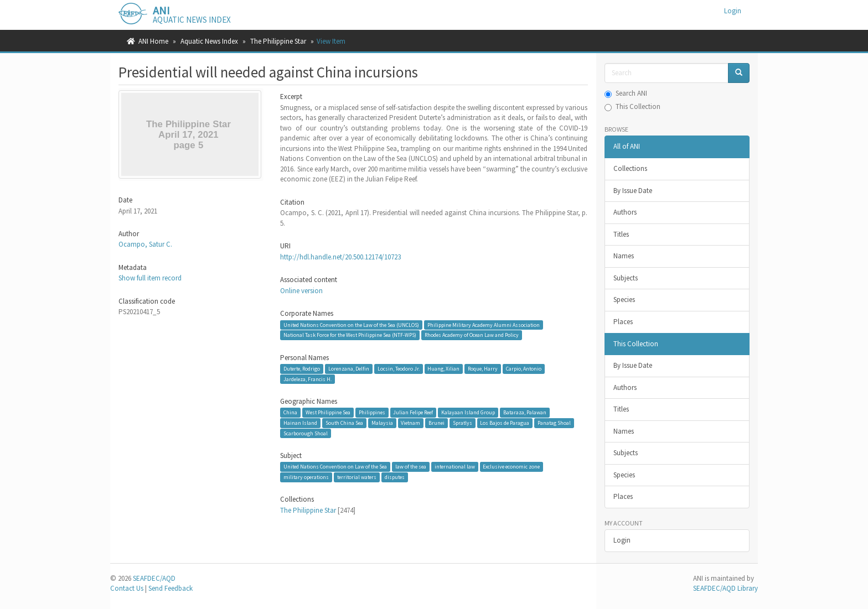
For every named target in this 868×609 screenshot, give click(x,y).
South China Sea (344, 423)
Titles (621, 234)
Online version (301, 291)
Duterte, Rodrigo (302, 369)
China (290, 412)
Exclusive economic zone (511, 467)
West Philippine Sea (328, 412)
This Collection (632, 106)
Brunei (436, 423)
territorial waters (357, 477)
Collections (630, 168)
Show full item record (150, 278)
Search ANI (626, 93)
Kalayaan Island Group (468, 412)
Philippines (372, 412)
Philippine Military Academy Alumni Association (484, 324)
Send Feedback (170, 588)
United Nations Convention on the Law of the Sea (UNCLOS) (351, 324)
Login (622, 540)
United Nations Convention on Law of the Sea (335, 467)
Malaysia (382, 423)
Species (624, 300)
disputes (395, 477)
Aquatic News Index (209, 41)
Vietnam (410, 423)
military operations (306, 477)
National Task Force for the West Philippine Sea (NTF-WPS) (350, 335)
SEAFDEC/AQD (154, 578)
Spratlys (463, 423)
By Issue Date (633, 191)
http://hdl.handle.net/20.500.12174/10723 (340, 257)
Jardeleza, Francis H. (308, 379)
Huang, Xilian (443, 369)
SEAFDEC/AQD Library (725, 588)
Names (624, 256)
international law (455, 467)
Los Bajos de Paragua (505, 423)
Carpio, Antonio (524, 369)
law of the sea (411, 467)
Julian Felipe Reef (413, 412)
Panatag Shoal (554, 423)
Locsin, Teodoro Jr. (399, 369)
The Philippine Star (278, 41)
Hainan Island (300, 423)
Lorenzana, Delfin (349, 369)
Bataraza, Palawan (525, 412)
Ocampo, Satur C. (145, 244)
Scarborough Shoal (306, 433)
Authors (625, 212)
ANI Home (153, 41)
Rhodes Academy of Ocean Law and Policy (472, 335)
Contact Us (127, 588)
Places (623, 322)
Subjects (626, 278)
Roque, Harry (483, 369)
